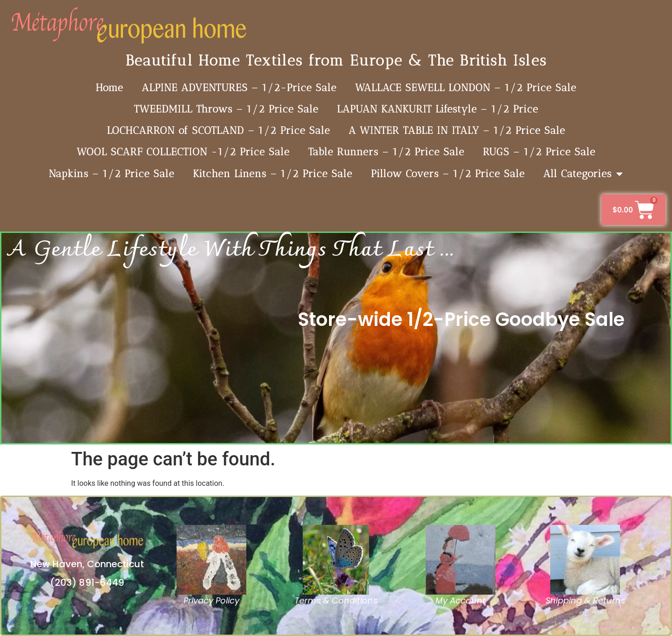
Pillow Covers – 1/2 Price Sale (448, 174)
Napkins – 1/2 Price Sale (112, 174)
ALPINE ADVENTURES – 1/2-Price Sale (239, 88)
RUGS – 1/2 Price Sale (539, 152)
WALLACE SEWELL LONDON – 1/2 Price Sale (466, 88)
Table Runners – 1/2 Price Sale (386, 152)
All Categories (583, 174)
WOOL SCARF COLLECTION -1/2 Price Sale (183, 152)
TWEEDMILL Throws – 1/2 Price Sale (226, 109)
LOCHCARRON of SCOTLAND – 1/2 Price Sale (218, 130)
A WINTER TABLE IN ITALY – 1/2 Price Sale (457, 130)
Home (109, 88)
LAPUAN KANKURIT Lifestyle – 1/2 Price (438, 109)
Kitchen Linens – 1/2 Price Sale (273, 174)
